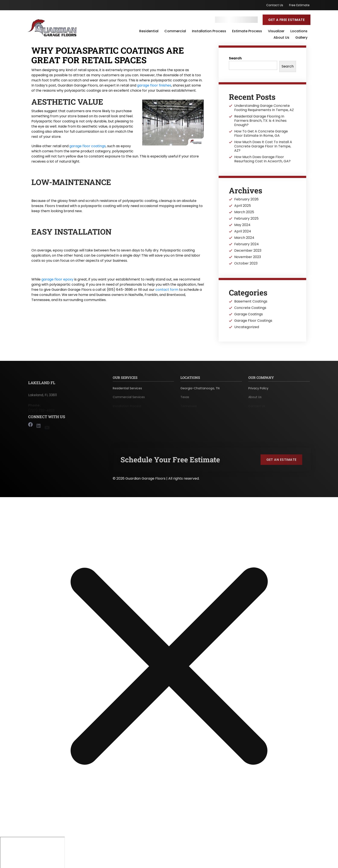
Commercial (175, 31)
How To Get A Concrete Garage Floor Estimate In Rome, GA (261, 134)
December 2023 (248, 251)
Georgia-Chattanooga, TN (200, 390)
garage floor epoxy (57, 279)
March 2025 (244, 212)
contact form (167, 290)
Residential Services (127, 390)
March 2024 (244, 238)
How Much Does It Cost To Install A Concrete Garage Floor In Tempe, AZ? (263, 146)
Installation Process (209, 31)
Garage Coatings (249, 314)
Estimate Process (247, 31)
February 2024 (247, 244)
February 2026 (246, 199)
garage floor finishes (154, 85)
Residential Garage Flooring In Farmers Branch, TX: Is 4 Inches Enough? (260, 121)
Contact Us (275, 5)
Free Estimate (299, 5)
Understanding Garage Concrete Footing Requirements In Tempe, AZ (264, 108)
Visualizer (276, 31)
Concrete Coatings (250, 308)
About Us (281, 38)
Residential (149, 31)
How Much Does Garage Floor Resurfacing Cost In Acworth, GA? (262, 159)
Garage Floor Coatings (253, 321)
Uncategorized (247, 327)
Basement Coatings (251, 301)
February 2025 (246, 219)
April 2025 (243, 206)
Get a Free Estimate (286, 20)
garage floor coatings (88, 146)
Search (235, 58)
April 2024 (243, 231)
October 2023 (246, 263)
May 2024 (242, 225)
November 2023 (248, 257)
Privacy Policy (258, 390)
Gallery (301, 38)
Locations (299, 31)
